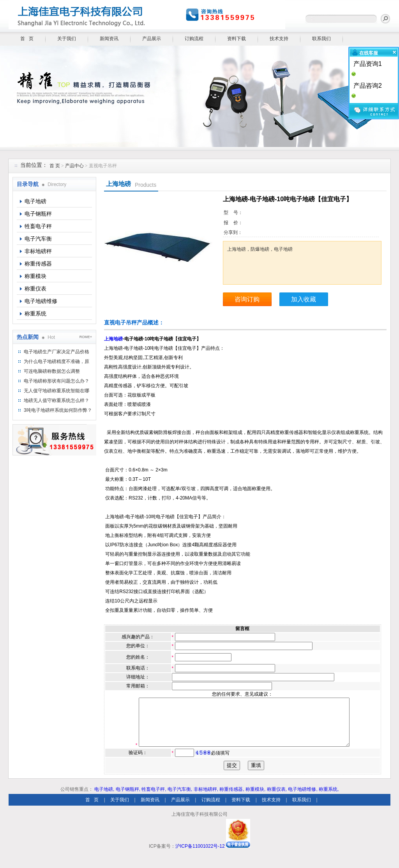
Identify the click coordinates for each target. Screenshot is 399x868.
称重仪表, (277, 799)
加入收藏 (304, 299)
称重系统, (329, 799)
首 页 (27, 39)
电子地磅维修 (41, 301)
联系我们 (321, 39)
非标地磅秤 (38, 251)
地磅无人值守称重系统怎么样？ (56, 400)
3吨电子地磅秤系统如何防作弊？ (58, 410)
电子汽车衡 (38, 239)
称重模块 (35, 276)
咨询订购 (247, 299)
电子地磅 (35, 201)
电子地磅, (104, 799)
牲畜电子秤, (154, 799)
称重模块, (255, 799)
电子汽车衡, (180, 799)
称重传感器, (232, 799)
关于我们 (67, 39)
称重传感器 (38, 264)
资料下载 (237, 39)
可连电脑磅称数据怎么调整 (52, 371)
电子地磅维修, (303, 799)
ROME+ (86, 337)
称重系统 (35, 314)
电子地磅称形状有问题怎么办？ (56, 381)
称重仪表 (35, 289)
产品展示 (152, 39)
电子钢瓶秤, (128, 799)
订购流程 (194, 39)
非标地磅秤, (206, 799)
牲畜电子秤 (38, 226)
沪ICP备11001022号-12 (200, 856)
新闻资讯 (109, 39)
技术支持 (279, 39)
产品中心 (75, 166)
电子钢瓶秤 (38, 214)
